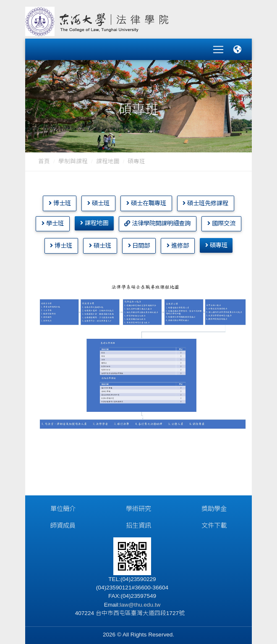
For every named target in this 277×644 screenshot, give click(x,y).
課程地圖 (108, 158)
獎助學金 (214, 506)
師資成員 (63, 522)
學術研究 (138, 506)
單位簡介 (63, 506)
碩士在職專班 (146, 200)
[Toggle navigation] (218, 48)
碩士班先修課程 (205, 200)
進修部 (178, 243)
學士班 (53, 220)
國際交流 (221, 220)
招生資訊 (138, 522)
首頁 (44, 158)
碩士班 (98, 200)
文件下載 (214, 522)
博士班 (60, 200)
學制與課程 (73, 158)
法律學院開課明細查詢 (157, 220)
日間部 (139, 243)
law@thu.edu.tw (140, 602)
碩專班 (216, 242)
